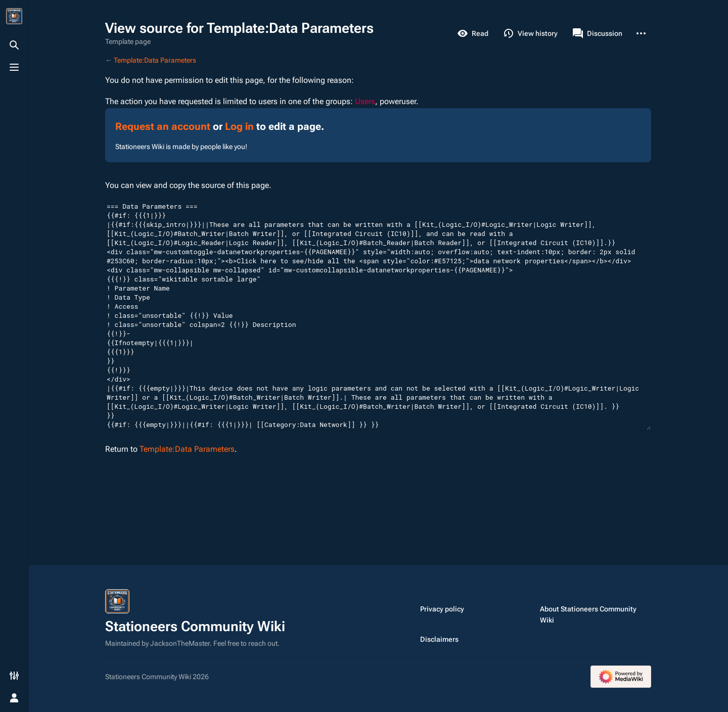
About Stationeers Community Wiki (588, 614)
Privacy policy (442, 609)
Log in (239, 126)
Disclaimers (439, 639)
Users (365, 101)
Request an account (163, 126)
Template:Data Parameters (155, 60)
